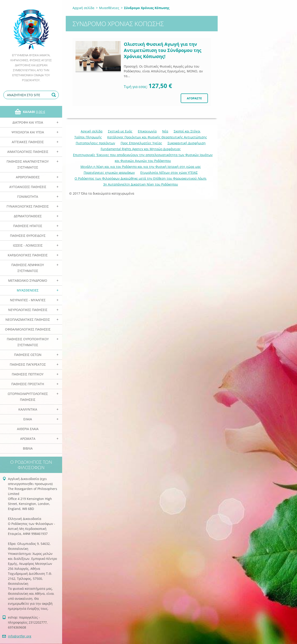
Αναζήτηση (54, 95)
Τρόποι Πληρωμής (88, 137)
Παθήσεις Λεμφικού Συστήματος (28, 268)
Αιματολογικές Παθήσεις (28, 152)
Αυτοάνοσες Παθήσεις (28, 187)
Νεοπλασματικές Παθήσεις (28, 320)
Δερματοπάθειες (28, 216)
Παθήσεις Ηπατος (28, 226)
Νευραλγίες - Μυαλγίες (28, 300)
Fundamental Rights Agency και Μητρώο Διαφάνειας (141, 149)
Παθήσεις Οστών (28, 355)
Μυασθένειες (28, 290)
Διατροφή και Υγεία (28, 122)
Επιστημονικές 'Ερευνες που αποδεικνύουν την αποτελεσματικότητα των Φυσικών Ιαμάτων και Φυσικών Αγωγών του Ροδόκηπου (143, 158)
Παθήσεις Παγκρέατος (28, 364)
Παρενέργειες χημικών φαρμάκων (109, 173)
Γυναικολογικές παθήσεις (28, 206)
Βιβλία (28, 448)
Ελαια (28, 419)
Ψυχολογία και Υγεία (28, 132)
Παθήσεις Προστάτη (28, 384)
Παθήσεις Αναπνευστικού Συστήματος (28, 164)
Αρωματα (28, 439)
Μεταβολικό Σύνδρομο (28, 280)
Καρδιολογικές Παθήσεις (28, 255)
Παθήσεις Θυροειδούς (28, 236)
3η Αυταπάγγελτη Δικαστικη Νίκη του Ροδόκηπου (141, 184)
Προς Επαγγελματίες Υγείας (141, 143)
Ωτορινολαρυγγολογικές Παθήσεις (28, 397)
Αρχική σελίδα (83, 8)
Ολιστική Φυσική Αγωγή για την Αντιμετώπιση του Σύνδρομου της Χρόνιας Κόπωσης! (163, 50)
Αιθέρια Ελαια (28, 429)
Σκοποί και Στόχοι (187, 131)
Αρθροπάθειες (28, 177)
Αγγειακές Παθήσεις (28, 142)
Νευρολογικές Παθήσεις (28, 310)
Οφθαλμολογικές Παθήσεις (28, 329)
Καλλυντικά (28, 409)
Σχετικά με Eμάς (120, 131)
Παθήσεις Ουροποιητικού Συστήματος (28, 342)
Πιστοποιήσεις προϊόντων (95, 143)
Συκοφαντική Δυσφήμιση (187, 143)
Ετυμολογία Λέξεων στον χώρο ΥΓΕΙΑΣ (169, 173)
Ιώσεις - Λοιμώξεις (28, 245)
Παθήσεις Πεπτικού (28, 374)
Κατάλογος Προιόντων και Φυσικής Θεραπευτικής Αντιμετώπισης (157, 137)
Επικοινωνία (147, 131)
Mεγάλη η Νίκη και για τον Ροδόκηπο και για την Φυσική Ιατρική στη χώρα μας (141, 167)
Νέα (165, 131)
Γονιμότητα (28, 197)
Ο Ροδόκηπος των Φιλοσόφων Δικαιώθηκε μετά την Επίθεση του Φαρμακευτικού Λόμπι (141, 178)
